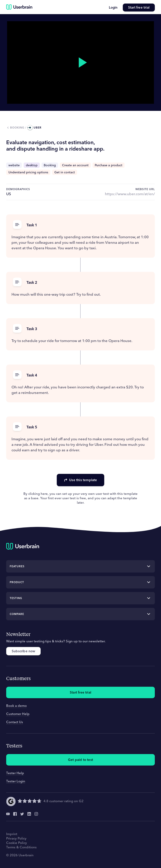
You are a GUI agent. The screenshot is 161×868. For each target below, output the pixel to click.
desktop (32, 165)
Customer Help (18, 714)
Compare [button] (17, 614)
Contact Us (15, 722)
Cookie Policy (17, 843)
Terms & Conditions (21, 847)
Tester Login (16, 781)
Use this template (80, 480)
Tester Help (15, 773)
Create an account (75, 165)
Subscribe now (23, 651)
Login (113, 7)
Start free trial (139, 7)
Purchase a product (109, 165)
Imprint (12, 834)
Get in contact (65, 172)
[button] (80, 225)
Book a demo (16, 706)
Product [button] (17, 582)
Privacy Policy (16, 838)
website (14, 165)
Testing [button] (16, 598)
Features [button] (17, 566)
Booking (50, 165)
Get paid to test (80, 760)
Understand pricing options (28, 172)
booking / (19, 128)
